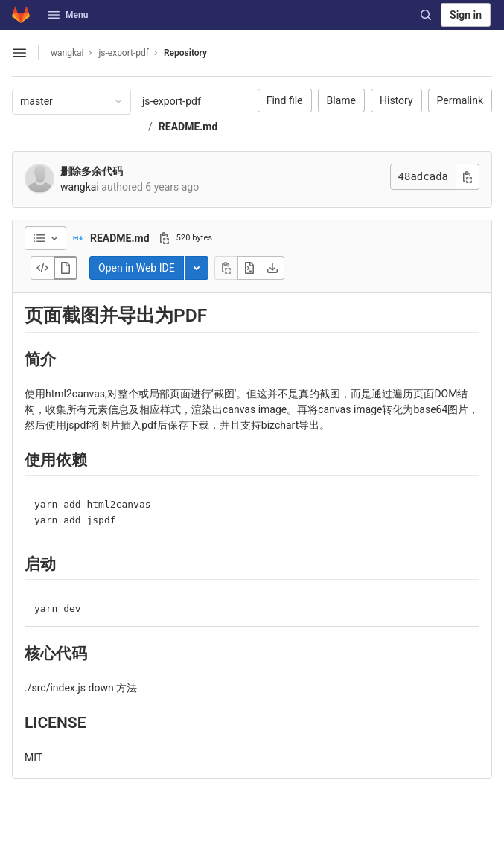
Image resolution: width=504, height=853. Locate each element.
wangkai (67, 53)
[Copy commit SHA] (468, 177)
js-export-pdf (172, 101)
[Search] (426, 15)
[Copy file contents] (226, 268)
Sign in (466, 15)
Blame (341, 100)
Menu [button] (68, 15)
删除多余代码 (92, 171)
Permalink (460, 100)
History (396, 100)
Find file (285, 100)
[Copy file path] (165, 238)
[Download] (272, 268)
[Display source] (42, 268)
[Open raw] (249, 268)
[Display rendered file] (66, 268)
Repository (185, 53)
